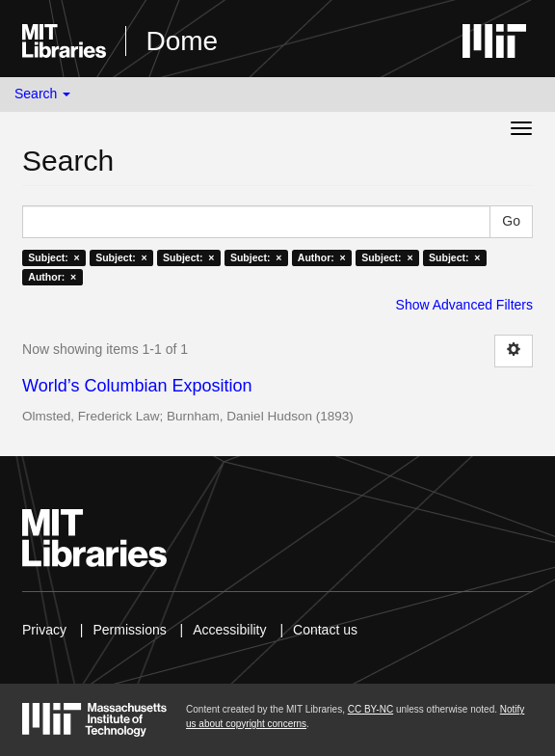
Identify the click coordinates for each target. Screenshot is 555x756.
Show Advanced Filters (464, 305)
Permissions (129, 630)
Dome (182, 41)
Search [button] (42, 94)
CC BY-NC (370, 709)
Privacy (44, 630)
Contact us (325, 630)
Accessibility (229, 630)
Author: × (322, 257)
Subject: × (53, 257)
